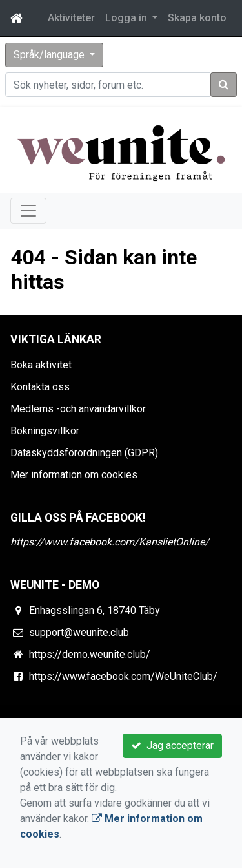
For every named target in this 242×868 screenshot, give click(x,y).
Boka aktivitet (41, 365)
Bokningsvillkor (45, 431)
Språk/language (50, 55)
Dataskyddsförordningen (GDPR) (84, 453)
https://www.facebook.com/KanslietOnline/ (110, 542)
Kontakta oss (40, 387)
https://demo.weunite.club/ (90, 654)
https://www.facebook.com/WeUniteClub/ (123, 676)
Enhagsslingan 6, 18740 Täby (95, 610)
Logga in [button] (127, 18)
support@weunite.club (79, 632)
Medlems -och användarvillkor (78, 409)
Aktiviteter (71, 18)
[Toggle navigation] (28, 211)
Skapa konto (197, 18)
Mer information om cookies (74, 475)
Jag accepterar (172, 746)
